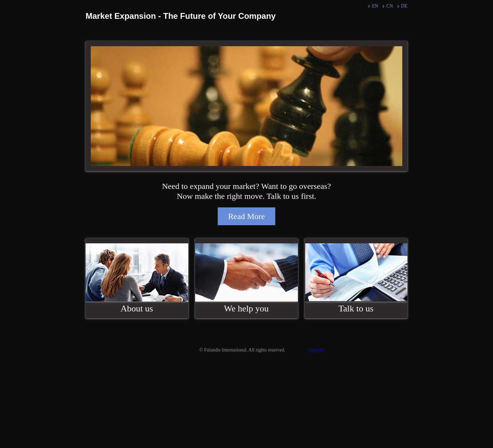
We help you (246, 309)
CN (389, 6)
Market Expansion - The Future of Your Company (181, 16)
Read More (246, 216)
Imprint (316, 350)
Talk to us (356, 309)
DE (404, 6)
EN (375, 6)
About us (137, 309)
